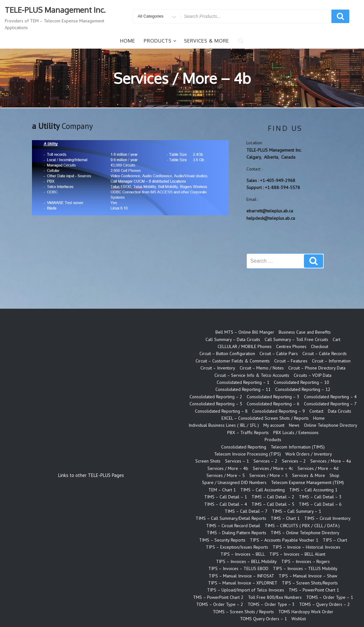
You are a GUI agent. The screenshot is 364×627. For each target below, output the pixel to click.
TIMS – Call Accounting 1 (313, 490)
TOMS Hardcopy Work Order (306, 612)
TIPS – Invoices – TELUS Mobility (305, 568)
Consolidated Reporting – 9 (279, 411)
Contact (316, 411)
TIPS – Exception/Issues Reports (237, 547)
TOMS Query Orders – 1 (263, 619)
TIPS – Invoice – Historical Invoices (306, 547)
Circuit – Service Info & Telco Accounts (252, 375)
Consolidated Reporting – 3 (273, 397)
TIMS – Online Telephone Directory (305, 533)
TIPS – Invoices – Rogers (306, 561)
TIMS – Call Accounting (263, 490)
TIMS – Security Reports (222, 540)
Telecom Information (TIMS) (298, 447)
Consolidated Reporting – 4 (330, 397)
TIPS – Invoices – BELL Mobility (246, 561)
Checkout (320, 346)
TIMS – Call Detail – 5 (273, 504)
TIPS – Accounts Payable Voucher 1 (284, 540)
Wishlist (299, 619)
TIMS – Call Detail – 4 (226, 504)
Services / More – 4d (318, 468)
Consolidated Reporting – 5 (216, 404)
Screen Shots (208, 461)
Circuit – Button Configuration (227, 353)
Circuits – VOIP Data (313, 375)
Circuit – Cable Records (325, 353)
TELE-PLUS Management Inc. (55, 10)
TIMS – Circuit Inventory (327, 518)
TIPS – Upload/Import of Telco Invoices (246, 590)
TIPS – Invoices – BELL (243, 554)
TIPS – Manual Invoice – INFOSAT (241, 576)
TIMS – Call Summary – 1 (297, 511)
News (294, 425)
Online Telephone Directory (331, 425)
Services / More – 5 (226, 475)
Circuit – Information (331, 361)
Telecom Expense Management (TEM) (307, 482)
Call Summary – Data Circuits (233, 339)
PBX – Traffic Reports (248, 433)
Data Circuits (340, 411)
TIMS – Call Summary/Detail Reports (231, 518)
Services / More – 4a (331, 461)
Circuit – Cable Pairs (279, 353)
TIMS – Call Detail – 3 (320, 497)
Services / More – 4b (228, 468)
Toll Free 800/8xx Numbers (275, 597)
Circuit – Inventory (218, 368)
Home (128, 41)
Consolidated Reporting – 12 (303, 389)
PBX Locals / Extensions (296, 433)
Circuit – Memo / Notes (262, 368)
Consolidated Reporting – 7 (330, 404)
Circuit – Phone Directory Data (317, 368)
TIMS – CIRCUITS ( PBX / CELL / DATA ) (302, 526)
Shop (334, 475)
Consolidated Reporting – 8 (221, 411)
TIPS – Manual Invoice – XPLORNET (243, 583)
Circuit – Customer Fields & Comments (233, 361)
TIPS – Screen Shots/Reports (310, 583)
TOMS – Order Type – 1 (330, 597)
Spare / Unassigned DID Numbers (234, 482)
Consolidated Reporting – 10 (302, 382)
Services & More (207, 41)
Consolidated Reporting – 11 (243, 389)
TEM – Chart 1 (222, 490)
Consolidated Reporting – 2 (216, 397)
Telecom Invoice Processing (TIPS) (248, 454)
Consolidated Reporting (244, 447)
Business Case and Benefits (305, 332)
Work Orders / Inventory (309, 454)
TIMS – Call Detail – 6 (320, 504)
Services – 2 (265, 461)
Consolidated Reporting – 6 (273, 404)
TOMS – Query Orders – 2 (325, 604)
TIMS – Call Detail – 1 (226, 497)
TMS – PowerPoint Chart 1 (314, 590)
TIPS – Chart (335, 540)
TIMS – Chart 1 (285, 518)
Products (160, 41)
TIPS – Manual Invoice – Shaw (308, 576)
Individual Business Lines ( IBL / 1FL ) (224, 425)
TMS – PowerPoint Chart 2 (218, 597)
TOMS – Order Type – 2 (220, 604)
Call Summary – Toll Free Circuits (296, 339)
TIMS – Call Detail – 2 (273, 497)
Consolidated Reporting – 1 (243, 382)
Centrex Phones (291, 346)
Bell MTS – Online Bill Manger (245, 332)
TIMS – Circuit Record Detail (233, 526)
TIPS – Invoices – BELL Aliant (297, 554)
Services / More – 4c (273, 468)
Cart (337, 339)
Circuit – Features (291, 361)
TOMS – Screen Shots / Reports (243, 612)
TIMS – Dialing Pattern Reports (236, 533)
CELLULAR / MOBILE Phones (245, 346)
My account (274, 425)
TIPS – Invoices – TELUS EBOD (238, 568)
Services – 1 (237, 461)
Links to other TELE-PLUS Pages (91, 475)
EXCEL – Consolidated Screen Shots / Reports (265, 418)
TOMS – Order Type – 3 (271, 604)
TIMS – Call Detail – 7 (246, 511)
